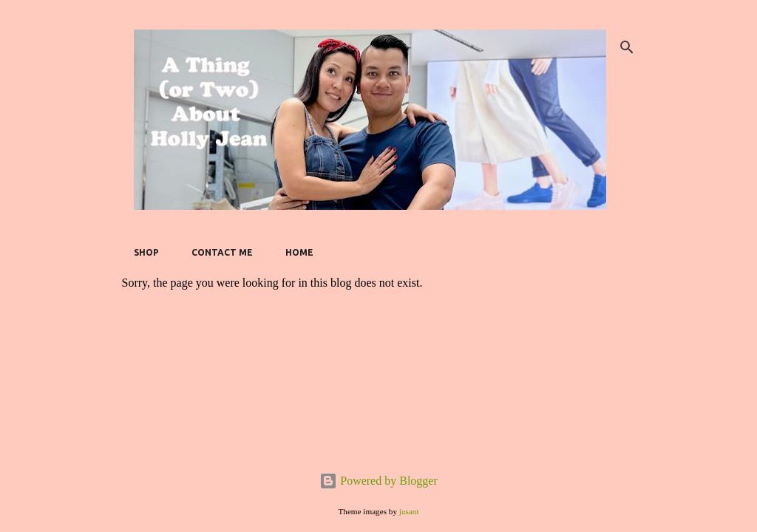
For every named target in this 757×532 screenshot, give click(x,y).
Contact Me (222, 252)
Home (299, 252)
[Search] (627, 47)
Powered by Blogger (378, 481)
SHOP (146, 252)
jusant (409, 511)
